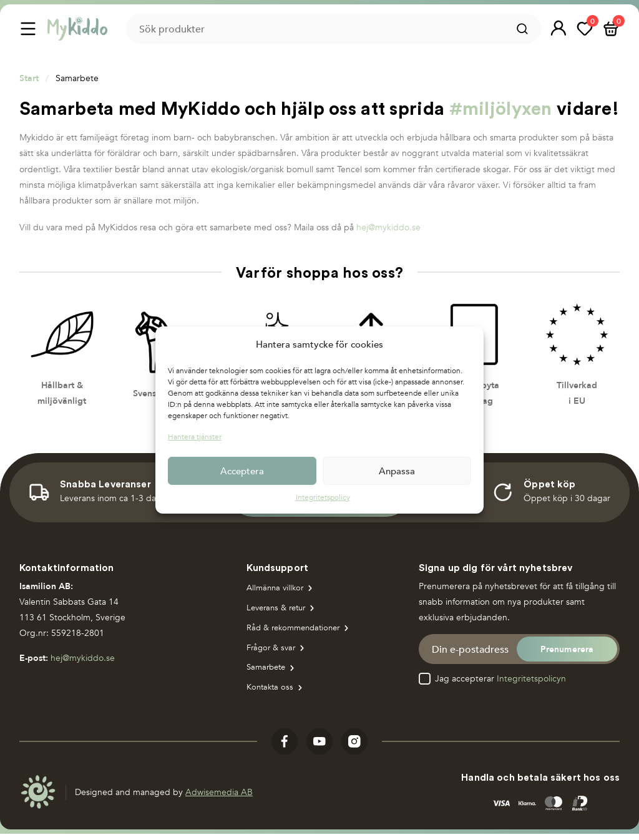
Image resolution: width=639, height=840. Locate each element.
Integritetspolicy (323, 497)
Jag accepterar (500, 679)
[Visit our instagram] (354, 748)
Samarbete (268, 673)
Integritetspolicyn (531, 679)
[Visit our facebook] (285, 748)
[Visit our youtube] (319, 748)
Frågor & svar (273, 652)
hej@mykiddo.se (388, 227)
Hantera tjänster (195, 437)
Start (29, 78)
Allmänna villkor (277, 589)
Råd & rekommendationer (297, 631)
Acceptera (242, 471)
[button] (559, 29)
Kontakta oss (271, 694)
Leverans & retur (279, 610)
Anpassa (397, 471)
